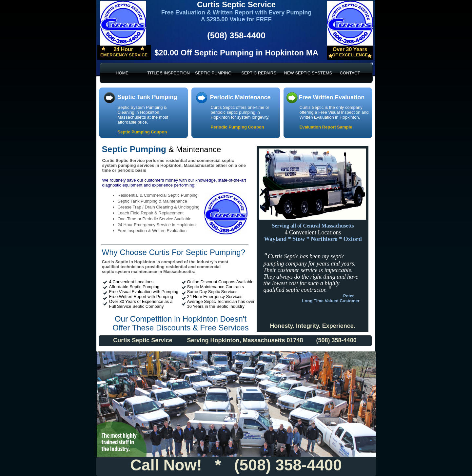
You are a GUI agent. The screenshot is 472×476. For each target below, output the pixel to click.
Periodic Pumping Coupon (237, 127)
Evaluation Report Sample (326, 127)
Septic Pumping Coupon (142, 132)
